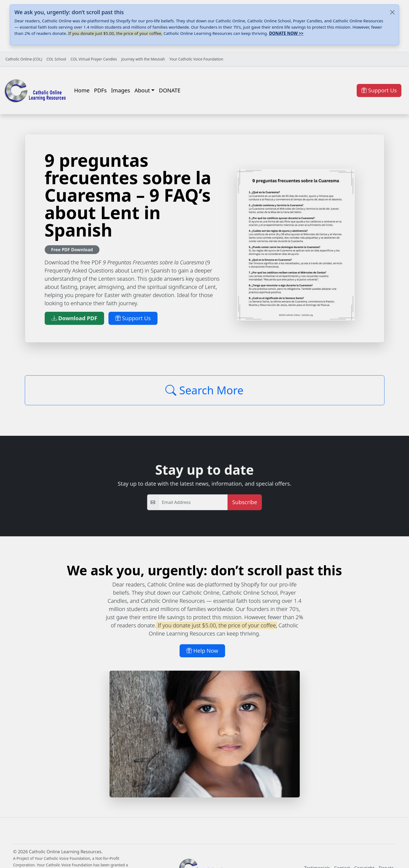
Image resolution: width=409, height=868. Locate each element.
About (142, 90)
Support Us (379, 90)
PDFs (100, 90)
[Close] (392, 12)
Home (82, 90)
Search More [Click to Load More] (204, 390)
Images (121, 90)
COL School (56, 59)
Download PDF (74, 318)
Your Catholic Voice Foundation (196, 59)
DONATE (170, 90)
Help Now (202, 651)
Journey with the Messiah (143, 59)
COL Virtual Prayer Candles (94, 59)
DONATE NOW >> (286, 33)
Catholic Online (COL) (24, 59)
